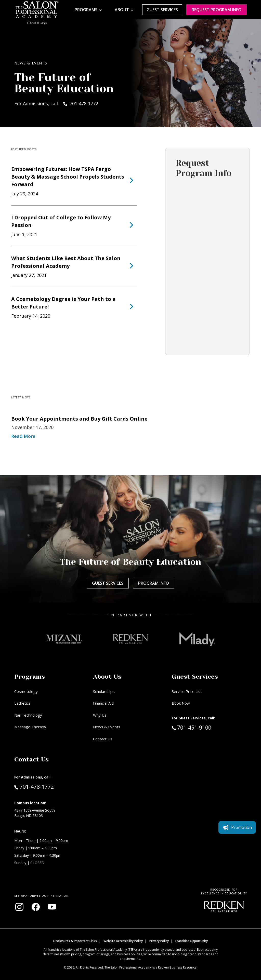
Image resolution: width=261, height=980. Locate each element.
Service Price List (187, 691)
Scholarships (104, 691)
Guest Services (162, 10)
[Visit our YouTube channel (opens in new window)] (52, 907)
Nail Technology (28, 715)
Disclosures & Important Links (75, 941)
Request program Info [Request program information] (217, 10)
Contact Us (103, 739)
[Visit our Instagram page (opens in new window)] (19, 907)
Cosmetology (26, 691)
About (122, 10)
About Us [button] (107, 677)
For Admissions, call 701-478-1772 (56, 103)
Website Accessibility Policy (123, 941)
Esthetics (22, 703)
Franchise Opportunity (192, 941)
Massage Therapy (30, 727)
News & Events (107, 727)
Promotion (237, 827)
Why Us (100, 715)
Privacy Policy (159, 941)
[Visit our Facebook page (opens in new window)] (36, 907)
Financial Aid (103, 703)
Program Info (154, 583)
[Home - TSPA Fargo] (37, 10)
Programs (86, 10)
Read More (23, 436)
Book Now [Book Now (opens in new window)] (181, 703)
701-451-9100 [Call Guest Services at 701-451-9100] (192, 727)
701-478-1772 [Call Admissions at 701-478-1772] (34, 786)
